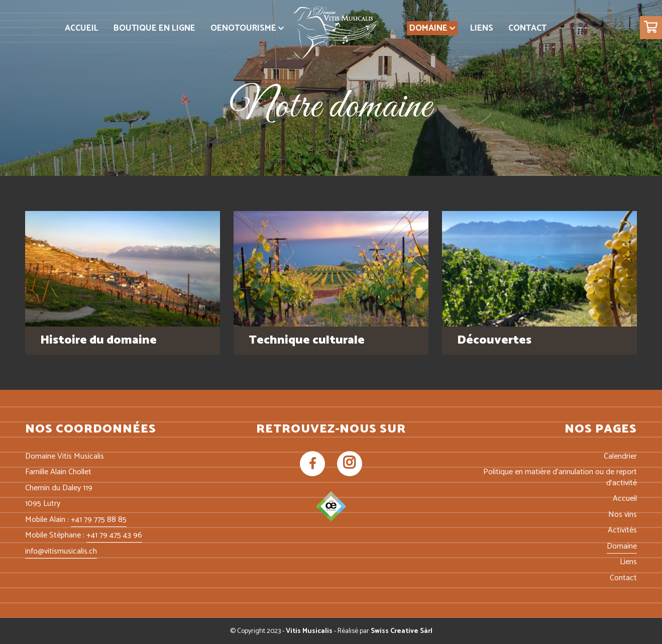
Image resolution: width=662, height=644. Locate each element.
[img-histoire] (123, 269)
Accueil (625, 499)
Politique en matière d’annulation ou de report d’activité (560, 477)
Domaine (622, 546)
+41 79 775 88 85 (99, 520)
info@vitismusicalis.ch (61, 551)
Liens (628, 562)
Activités (622, 530)
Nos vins (623, 515)
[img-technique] (331, 269)
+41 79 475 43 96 (114, 535)
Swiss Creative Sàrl (402, 631)
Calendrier (620, 456)
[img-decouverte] (539, 269)
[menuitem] (82, 28)
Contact (623, 578)
